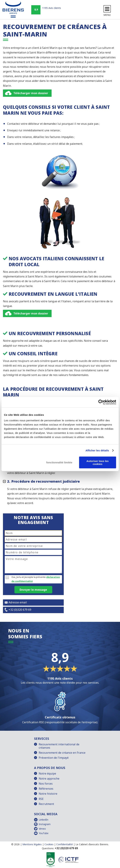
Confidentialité (65, 844)
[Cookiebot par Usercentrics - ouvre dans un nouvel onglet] (101, 402)
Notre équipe (47, 773)
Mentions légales (32, 844)
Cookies (49, 844)
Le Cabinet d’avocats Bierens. (92, 844)
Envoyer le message (33, 590)
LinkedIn (44, 820)
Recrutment (46, 804)
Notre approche (49, 779)
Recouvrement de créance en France (62, 753)
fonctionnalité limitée (59, 462)
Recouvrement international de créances (59, 746)
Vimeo (42, 829)
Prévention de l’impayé (54, 758)
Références (46, 789)
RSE (41, 799)
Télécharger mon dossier (31, 93)
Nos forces (46, 784)
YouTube (44, 833)
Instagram (45, 824)
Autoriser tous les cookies (98, 462)
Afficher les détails (97, 450)
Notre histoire (48, 794)
